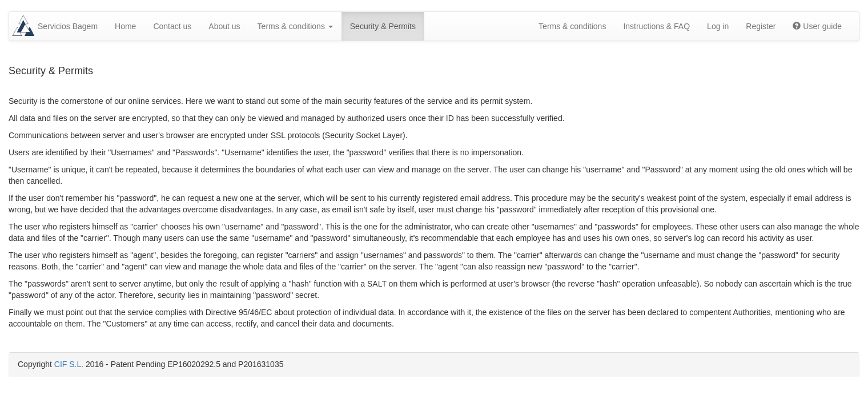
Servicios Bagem (68, 26)
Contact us (172, 26)
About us (224, 26)
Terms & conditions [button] (295, 26)
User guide (817, 26)
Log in (718, 26)
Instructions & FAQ (656, 26)
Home (125, 26)
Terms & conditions (572, 26)
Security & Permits (383, 26)
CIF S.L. (69, 364)
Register (761, 26)
